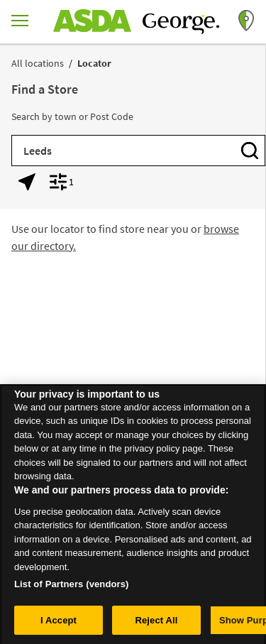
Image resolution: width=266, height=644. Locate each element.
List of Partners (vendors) (72, 588)
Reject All (156, 624)
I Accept (59, 624)
